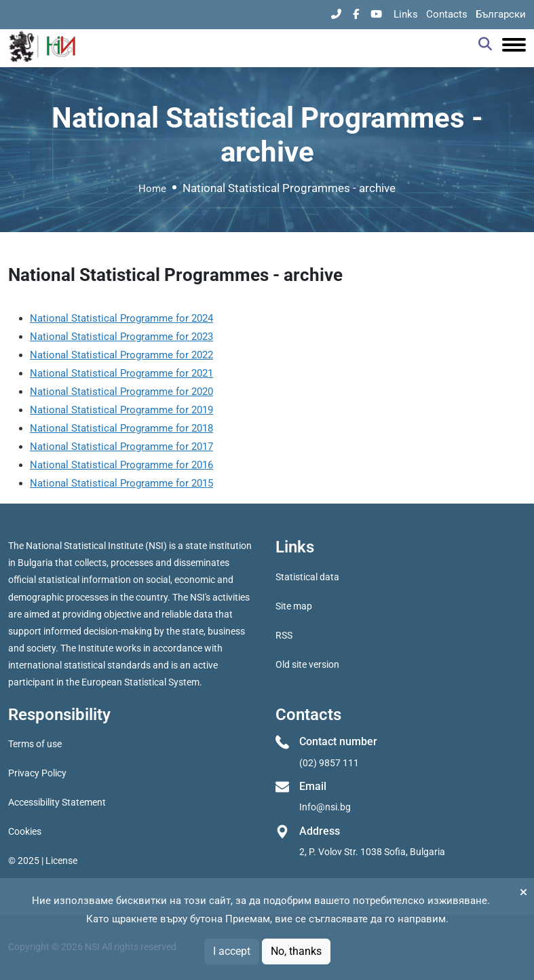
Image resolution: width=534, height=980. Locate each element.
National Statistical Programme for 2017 (121, 447)
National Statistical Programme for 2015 (121, 483)
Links (406, 14)
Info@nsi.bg (325, 807)
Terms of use (35, 744)
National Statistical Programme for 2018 (121, 428)
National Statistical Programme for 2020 (121, 392)
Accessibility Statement (57, 802)
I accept (232, 951)
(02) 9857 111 (329, 763)
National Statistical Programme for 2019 (121, 410)
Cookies (25, 831)
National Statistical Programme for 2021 (121, 373)
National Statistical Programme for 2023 (121, 337)
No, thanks (296, 951)
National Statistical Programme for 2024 (121, 318)
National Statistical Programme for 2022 (121, 355)
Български (501, 14)
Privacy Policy (37, 773)
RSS (284, 635)
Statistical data (307, 577)
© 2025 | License (43, 861)
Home (152, 189)
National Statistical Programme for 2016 (121, 465)
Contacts (447, 14)
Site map (294, 606)
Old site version (307, 664)
